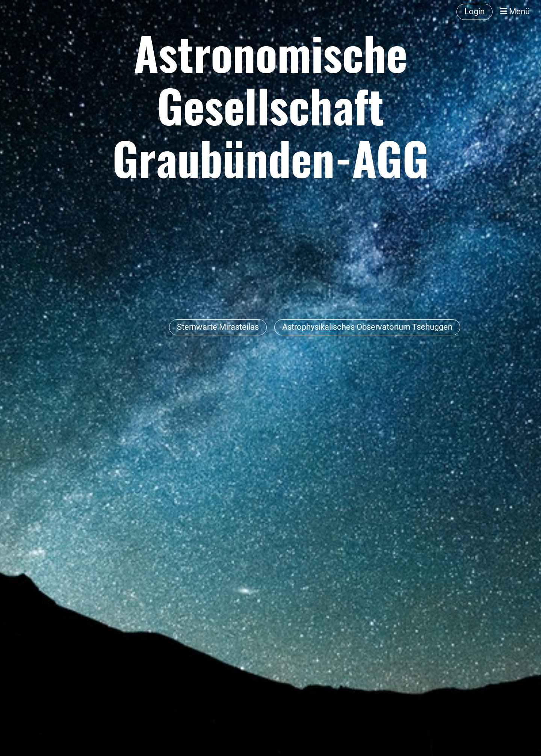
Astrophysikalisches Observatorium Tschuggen (367, 327)
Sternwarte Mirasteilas (218, 327)
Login (475, 11)
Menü (515, 11)
